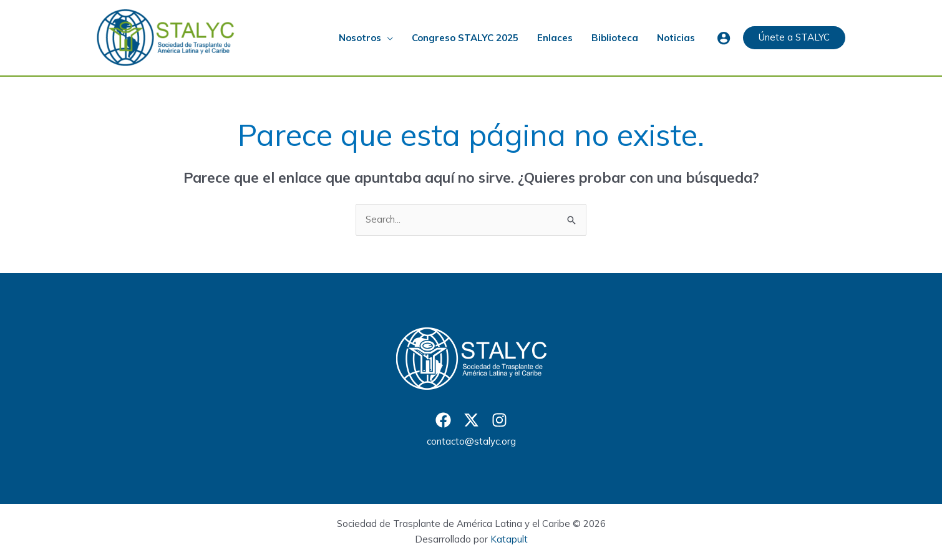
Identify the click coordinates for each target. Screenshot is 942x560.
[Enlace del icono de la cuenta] (724, 38)
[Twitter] (471, 420)
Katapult (509, 539)
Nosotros (360, 38)
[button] (794, 38)
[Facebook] (443, 420)
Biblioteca (615, 38)
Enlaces (555, 38)
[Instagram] (499, 420)
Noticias (676, 38)
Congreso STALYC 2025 (465, 38)
